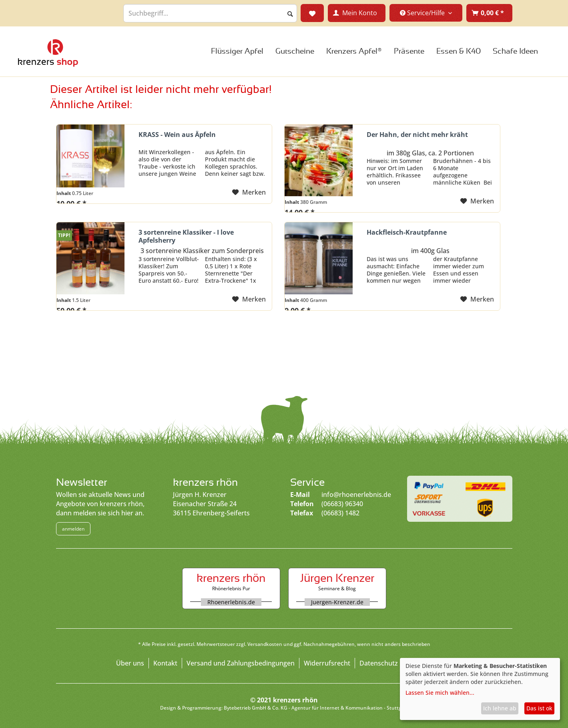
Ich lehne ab (500, 708)
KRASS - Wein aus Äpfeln (177, 135)
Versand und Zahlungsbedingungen (241, 663)
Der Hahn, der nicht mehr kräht (417, 135)
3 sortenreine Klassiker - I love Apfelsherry (186, 236)
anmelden (73, 529)
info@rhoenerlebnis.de (356, 495)
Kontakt (165, 663)
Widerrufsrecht (327, 663)
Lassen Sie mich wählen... (440, 693)
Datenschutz (379, 663)
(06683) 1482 (340, 513)
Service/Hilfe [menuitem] (423, 13)
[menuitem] (489, 13)
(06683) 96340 (342, 504)
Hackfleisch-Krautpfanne (407, 232)
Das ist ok (539, 708)
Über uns (130, 663)
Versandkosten (265, 644)
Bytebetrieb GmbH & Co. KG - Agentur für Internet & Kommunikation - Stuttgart (316, 708)
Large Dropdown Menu (48, 53)
